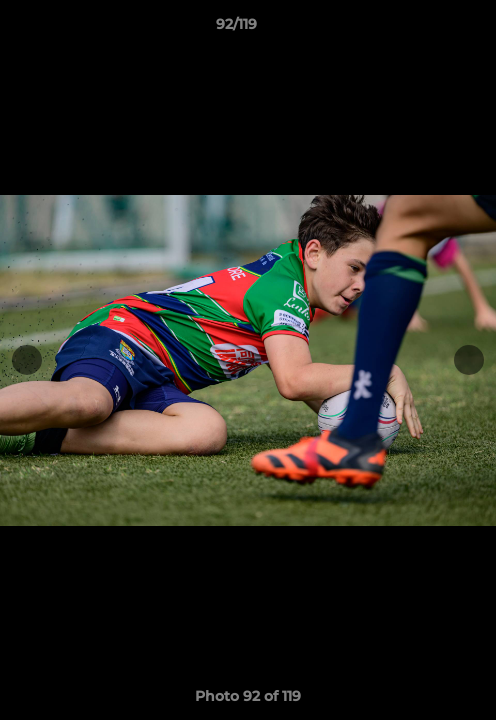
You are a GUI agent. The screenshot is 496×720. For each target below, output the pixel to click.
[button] (424, 29)
